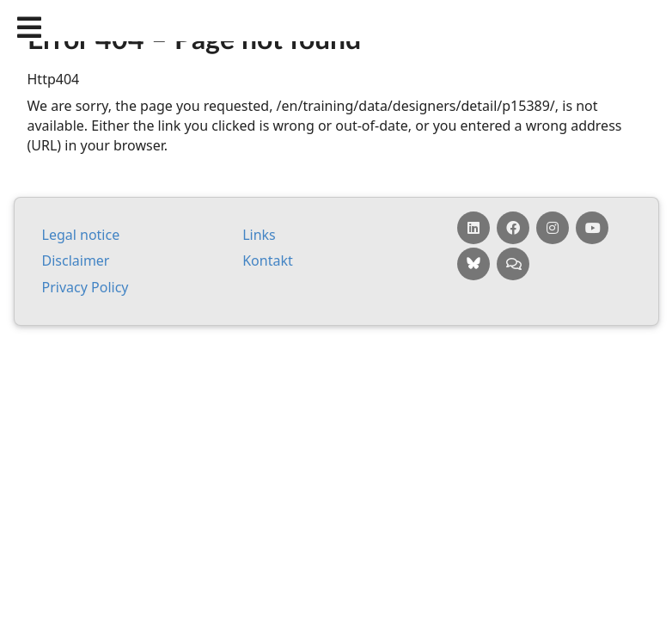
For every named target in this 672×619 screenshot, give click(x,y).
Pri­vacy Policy (86, 287)
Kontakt (268, 260)
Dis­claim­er (76, 260)
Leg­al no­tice (81, 235)
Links (259, 235)
